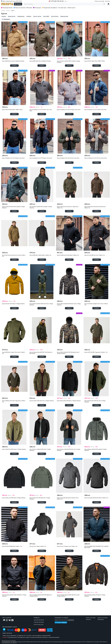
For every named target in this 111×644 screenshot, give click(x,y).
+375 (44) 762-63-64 (39, 620)
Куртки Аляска (55, 16)
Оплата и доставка (99, 1)
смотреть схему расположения (51, 637)
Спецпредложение (7, 8)
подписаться (71, 620)
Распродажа (37, 8)
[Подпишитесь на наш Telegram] (61, 622)
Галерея (29, 8)
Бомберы (29, 16)
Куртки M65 (46, 16)
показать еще (14, 606)
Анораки (4, 16)
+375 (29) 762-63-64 (39, 622)
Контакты (108, 1)
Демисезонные (64, 16)
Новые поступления (20, 8)
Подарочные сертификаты (50, 8)
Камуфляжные (21, 16)
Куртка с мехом (37, 16)
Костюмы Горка (62, 8)
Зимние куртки (71, 8)
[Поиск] (104, 4)
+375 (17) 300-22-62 (38, 625)
